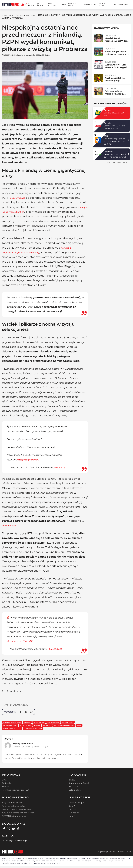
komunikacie (11, 525)
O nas (5, 782)
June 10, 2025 (57, 649)
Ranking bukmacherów (13, 808)
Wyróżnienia (90, 4)
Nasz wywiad (52, 4)
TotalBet (108, 152)
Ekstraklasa (18, 749)
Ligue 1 (72, 818)
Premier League (41, 749)
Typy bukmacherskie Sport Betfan (18, 815)
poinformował (19, 198)
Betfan (107, 110)
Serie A (72, 808)
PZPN (34, 730)
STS (106, 136)
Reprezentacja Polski (32, 15)
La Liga (72, 812)
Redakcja (6, 786)
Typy (64, 4)
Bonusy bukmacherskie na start (17, 812)
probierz (73, 726)
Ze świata (40, 4)
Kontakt (6, 789)
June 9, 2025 (60, 468)
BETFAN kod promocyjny (14, 818)
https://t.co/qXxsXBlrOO (30, 460)
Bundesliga (74, 815)
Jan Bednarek (63, 722)
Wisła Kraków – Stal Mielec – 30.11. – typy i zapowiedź (116, 67)
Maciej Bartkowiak (28, 55)
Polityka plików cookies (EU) (15, 792)
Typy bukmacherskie (12, 805)
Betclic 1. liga (28, 749)
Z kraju (31, 4)
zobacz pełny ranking (118, 163)
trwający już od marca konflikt (22, 212)
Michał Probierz (29, 726)
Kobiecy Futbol (72, 4)
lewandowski (10, 726)
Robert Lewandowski (75, 730)
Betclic (107, 123)
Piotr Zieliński (47, 726)
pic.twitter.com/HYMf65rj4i (22, 641)
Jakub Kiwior (46, 722)
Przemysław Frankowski (15, 730)
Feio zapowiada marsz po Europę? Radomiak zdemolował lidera (115, 95)
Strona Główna (11, 15)
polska (61, 726)
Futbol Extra (102, 4)
